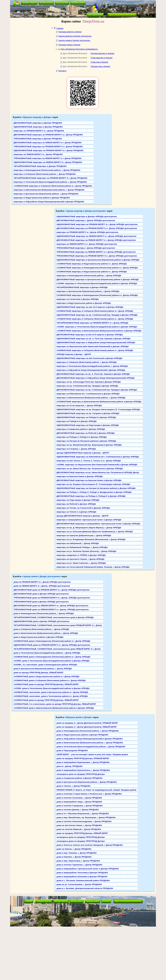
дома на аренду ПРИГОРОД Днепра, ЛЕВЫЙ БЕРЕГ (39, 672)
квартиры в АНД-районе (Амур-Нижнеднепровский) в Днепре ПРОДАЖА (49, 202)
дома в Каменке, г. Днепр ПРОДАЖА (74, 857)
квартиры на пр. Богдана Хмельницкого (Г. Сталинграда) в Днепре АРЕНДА (93, 484)
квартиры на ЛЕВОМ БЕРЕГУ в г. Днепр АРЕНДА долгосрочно (87, 244)
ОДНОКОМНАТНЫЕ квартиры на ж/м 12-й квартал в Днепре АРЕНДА (90, 307)
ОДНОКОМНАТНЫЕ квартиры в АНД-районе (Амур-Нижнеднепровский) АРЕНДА (96, 342)
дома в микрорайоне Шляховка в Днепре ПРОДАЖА (82, 876)
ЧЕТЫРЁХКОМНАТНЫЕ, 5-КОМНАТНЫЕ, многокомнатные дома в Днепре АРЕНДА (54, 617)
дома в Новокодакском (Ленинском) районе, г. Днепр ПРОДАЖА (88, 731)
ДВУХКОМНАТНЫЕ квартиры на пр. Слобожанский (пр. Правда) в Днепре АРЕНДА (97, 390)
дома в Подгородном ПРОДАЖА (72, 750)
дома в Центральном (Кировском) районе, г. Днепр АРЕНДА (43, 669)
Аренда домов (62, 3)
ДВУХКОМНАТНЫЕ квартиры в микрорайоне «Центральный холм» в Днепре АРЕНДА (98, 524)
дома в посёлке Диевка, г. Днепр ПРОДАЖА (78, 810)
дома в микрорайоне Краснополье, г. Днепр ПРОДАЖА (83, 770)
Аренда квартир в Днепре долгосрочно (75, 36)
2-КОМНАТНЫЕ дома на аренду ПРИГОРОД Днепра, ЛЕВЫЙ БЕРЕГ (46, 700)
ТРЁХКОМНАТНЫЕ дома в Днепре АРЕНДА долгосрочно (41, 602)
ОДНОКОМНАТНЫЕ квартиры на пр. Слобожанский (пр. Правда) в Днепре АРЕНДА (97, 315)
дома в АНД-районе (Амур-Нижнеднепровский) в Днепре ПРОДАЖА (90, 739)
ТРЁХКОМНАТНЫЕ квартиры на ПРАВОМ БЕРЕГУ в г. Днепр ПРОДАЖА (48, 146)
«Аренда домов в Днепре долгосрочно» (41, 576)
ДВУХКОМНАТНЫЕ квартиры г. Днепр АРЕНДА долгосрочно (86, 220)
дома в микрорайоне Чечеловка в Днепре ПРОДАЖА (82, 873)
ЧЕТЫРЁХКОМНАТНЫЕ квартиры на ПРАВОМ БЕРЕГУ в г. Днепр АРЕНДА (92, 323)
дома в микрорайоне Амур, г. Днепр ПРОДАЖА (79, 802)
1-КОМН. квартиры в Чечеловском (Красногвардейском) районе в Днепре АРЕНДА (97, 327)
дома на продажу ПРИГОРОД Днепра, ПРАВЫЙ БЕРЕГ (83, 758)
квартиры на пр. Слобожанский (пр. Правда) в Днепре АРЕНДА (87, 386)
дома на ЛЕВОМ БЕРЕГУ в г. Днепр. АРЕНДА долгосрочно (42, 586)
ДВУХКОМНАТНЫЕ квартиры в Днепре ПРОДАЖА (38, 123)
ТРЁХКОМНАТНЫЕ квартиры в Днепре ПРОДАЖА (38, 139)
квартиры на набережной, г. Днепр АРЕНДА (78, 543)
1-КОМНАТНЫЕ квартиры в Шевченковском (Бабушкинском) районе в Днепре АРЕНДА (99, 331)
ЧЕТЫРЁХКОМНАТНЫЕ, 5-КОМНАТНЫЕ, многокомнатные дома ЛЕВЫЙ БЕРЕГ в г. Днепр (57, 649)
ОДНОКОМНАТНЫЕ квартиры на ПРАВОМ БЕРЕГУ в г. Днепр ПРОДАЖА (49, 150)
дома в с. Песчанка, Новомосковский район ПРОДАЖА (83, 880)
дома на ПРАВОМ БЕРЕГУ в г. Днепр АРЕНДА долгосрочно (42, 582)
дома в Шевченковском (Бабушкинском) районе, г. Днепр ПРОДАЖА (90, 743)
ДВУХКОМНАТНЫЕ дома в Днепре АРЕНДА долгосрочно (41, 594)
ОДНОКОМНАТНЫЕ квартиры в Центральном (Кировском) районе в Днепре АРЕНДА (98, 260)
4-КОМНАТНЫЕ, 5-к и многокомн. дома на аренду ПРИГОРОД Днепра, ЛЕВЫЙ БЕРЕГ (55, 704)
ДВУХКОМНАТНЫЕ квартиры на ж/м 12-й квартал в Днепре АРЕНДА (90, 335)
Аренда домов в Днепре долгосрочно (74, 40)
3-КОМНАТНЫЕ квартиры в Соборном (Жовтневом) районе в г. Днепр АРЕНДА (95, 350)
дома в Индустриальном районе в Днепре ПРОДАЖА (82, 735)
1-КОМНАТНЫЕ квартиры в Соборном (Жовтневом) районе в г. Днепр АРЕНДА (95, 319)
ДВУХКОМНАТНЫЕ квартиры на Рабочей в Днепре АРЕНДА (86, 433)
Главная (60, 28)
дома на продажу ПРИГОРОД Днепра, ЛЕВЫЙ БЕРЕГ (82, 833)
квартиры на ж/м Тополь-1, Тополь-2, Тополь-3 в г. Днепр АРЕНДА (89, 461)
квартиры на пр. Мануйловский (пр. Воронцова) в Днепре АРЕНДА (89, 445)
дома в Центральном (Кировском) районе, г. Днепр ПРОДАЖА (87, 782)
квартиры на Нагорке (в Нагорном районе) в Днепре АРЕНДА (86, 441)
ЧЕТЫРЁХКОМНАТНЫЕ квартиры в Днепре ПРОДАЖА (40, 166)
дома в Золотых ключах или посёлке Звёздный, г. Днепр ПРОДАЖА (90, 845)
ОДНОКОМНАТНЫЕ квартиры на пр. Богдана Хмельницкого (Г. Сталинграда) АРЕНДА (98, 409)
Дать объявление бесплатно (122, 15)
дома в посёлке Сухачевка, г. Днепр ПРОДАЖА (79, 798)
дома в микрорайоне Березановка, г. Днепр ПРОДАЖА (83, 762)
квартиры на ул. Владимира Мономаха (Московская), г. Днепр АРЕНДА (91, 539)
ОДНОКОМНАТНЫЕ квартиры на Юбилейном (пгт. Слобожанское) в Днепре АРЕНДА (98, 457)
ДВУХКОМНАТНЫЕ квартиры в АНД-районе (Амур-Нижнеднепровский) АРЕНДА (96, 378)
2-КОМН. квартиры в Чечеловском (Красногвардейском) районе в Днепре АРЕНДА (97, 283)
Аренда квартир (46, 3)
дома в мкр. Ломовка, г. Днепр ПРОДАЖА (77, 853)
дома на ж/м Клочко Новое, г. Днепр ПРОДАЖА (79, 825)
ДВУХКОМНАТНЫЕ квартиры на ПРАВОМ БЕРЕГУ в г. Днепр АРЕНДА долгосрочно (97, 228)
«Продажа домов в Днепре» (79, 717)
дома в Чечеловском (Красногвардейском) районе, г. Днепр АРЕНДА (47, 653)
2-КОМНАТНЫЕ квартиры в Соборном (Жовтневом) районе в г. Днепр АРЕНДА (95, 311)
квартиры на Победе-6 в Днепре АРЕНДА (77, 421)
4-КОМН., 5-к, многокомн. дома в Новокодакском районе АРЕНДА (45, 665)
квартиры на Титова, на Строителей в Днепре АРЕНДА (83, 508)
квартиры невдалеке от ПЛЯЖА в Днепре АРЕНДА (81, 555)
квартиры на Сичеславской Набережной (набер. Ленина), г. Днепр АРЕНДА (93, 567)
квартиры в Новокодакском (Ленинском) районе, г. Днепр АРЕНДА (89, 275)
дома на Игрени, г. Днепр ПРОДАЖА (74, 849)
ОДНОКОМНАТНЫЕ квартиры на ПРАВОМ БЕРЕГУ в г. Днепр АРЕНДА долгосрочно (97, 224)
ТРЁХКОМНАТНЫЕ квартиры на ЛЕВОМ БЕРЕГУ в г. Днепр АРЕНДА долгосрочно (96, 252)
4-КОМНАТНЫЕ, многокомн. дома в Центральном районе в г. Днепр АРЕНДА (51, 692)
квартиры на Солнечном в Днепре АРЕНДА (78, 299)
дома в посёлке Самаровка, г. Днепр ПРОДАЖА (80, 806)
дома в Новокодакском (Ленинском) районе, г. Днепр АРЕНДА (44, 613)
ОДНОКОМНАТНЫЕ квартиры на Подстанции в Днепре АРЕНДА (88, 425)
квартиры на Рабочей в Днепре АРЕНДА (76, 504)
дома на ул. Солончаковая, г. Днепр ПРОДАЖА (79, 884)
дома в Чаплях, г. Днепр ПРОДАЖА (74, 786)
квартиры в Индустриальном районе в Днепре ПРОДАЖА (42, 198)
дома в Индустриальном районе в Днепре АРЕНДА (38, 637)
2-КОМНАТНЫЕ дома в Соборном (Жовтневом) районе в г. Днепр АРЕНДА (50, 680)
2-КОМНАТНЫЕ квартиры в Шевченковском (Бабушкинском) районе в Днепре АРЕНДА (99, 402)
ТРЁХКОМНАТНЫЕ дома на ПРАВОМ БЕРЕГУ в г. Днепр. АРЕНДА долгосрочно (52, 598)
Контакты (62, 71)
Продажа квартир (29, 3)
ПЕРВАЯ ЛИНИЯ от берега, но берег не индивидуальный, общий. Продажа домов (96, 790)
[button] (17, 3)
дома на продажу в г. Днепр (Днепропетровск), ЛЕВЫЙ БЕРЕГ (87, 727)
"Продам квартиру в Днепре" (102, 53)
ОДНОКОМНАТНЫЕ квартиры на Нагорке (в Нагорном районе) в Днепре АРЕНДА (96, 488)
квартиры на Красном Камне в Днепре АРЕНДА (80, 476)
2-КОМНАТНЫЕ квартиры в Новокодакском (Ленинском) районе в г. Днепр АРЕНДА (97, 295)
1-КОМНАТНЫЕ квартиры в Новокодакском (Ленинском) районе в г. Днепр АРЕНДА (97, 268)
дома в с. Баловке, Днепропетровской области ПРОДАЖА (85, 888)
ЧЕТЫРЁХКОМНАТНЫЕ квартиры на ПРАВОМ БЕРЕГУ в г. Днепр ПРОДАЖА (50, 178)
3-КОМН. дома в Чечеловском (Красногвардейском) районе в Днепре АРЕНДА (52, 661)
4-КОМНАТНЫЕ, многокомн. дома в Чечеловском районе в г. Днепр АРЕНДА (51, 696)
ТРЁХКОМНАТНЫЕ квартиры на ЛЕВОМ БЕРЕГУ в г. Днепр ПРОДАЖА (47, 158)
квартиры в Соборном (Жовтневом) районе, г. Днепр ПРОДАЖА (45, 174)
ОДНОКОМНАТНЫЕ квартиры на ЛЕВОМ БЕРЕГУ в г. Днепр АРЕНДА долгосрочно (96, 236)
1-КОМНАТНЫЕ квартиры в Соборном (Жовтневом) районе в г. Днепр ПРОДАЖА (53, 186)
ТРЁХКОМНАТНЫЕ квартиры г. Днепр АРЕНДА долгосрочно (86, 248)
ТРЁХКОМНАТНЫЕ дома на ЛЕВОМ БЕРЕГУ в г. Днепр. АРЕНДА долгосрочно (51, 609)
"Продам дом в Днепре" (100, 66)
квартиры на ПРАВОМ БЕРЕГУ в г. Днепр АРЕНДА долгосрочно (87, 232)
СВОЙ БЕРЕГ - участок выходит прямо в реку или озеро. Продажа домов (92, 754)
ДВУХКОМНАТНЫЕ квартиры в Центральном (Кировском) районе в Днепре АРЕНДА (98, 279)
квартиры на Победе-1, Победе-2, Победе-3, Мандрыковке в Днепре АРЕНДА (94, 492)
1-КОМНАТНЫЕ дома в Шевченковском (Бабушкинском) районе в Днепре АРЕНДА (54, 708)
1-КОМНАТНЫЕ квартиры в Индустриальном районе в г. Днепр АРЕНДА (92, 264)
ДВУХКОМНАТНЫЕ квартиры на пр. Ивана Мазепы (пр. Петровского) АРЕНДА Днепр (98, 472)
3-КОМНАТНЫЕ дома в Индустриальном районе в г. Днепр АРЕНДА (46, 676)
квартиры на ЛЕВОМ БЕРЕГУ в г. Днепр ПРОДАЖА (38, 154)
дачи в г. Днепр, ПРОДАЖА (70, 766)
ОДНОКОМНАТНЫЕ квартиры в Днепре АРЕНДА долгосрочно (87, 216)
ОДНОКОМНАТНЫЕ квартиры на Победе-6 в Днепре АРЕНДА (86, 417)
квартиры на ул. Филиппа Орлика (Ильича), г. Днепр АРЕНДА (86, 551)
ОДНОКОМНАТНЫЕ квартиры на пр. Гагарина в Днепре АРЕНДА (88, 413)
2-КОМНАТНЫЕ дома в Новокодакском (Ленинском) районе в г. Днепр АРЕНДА (52, 657)
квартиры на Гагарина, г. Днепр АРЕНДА (76, 449)
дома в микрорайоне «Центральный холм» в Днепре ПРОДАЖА (88, 869)
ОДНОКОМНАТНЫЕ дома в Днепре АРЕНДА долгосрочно (41, 621)
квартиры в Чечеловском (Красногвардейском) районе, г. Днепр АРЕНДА (92, 366)
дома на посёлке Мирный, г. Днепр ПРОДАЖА (79, 829)
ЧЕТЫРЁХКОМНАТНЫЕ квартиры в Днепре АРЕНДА (82, 287)
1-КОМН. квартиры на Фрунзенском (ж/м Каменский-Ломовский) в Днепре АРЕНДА (97, 465)
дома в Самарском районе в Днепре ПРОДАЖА (80, 778)
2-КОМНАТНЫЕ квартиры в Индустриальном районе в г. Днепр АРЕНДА (92, 272)
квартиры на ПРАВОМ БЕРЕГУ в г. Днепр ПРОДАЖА (39, 131)
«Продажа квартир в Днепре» (37, 117)
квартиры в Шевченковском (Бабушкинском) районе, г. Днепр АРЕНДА (91, 398)
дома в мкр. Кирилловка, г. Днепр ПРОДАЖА (78, 861)
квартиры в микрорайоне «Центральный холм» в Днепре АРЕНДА (89, 520)
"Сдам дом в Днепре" (99, 62)
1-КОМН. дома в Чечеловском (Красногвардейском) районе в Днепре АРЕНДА (52, 688)
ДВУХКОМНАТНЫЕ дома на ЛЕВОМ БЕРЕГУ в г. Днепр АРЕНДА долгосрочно (51, 606)
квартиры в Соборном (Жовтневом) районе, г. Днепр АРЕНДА (87, 362)
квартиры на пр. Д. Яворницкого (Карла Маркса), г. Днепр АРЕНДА (89, 528)
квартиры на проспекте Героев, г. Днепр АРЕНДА (80, 559)
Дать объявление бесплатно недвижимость (79, 49)
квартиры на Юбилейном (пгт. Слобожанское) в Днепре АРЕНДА (88, 394)
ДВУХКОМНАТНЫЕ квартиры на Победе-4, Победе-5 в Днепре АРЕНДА (91, 496)
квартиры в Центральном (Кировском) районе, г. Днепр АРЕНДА (88, 291)
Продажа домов (78, 3)
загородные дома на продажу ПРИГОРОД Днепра (81, 774)
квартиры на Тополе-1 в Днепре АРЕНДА (76, 512)
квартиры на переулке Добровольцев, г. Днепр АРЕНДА (84, 535)
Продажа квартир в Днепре (70, 32)
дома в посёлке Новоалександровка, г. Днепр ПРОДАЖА (84, 821)
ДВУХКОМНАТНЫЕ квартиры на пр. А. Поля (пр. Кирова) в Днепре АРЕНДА (93, 374)
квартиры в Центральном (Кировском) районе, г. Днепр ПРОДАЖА (46, 194)
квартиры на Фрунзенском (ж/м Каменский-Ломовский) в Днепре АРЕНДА (93, 346)
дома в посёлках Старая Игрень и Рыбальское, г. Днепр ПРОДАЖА (89, 794)
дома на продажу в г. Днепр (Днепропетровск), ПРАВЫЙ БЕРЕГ (87, 723)
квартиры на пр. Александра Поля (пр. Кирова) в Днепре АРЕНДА (89, 382)
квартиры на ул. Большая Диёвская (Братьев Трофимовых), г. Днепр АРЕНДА (95, 531)
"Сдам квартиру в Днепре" (101, 58)
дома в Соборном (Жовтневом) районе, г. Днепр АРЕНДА (41, 629)
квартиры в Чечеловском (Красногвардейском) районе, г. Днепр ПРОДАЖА (50, 182)
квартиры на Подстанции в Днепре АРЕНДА (78, 500)
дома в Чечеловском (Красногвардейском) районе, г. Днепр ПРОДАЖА (91, 747)
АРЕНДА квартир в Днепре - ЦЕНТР (74, 354)
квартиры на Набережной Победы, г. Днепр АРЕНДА (82, 547)
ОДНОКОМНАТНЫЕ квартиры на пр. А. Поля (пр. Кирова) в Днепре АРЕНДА (94, 339)
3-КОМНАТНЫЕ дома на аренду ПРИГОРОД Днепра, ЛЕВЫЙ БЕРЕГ (46, 684)
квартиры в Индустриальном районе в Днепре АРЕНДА (84, 303)
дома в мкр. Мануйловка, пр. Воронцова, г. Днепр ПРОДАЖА (86, 817)
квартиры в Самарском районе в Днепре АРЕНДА (81, 429)
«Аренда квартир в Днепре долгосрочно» (86, 211)
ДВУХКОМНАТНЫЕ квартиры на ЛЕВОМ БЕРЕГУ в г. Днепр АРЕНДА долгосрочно (96, 240)
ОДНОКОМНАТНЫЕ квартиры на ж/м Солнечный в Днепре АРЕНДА (89, 358)
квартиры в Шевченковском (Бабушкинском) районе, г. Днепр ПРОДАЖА (49, 190)
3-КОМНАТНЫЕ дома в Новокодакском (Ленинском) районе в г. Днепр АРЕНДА (52, 641)
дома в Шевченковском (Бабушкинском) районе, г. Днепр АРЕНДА (46, 633)
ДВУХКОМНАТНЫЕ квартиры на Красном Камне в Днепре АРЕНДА (89, 480)
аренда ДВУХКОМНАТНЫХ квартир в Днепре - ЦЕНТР (82, 516)
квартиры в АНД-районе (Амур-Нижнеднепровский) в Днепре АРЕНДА (91, 370)
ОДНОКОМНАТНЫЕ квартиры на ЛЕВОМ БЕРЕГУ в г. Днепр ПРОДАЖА (48, 162)
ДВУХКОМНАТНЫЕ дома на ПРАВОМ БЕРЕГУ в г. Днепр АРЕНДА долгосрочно (52, 590)
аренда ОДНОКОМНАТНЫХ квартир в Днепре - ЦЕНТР (83, 453)
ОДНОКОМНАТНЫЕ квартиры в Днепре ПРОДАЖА (38, 127)
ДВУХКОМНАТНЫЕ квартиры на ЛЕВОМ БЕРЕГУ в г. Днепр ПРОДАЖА (48, 143)
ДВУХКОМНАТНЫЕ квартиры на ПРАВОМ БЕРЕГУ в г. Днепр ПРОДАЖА (48, 135)
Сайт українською (95, 15)
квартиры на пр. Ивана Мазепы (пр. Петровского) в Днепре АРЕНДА (90, 468)
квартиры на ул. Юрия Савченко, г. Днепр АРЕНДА (81, 563)
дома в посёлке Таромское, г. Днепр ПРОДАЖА (79, 865)
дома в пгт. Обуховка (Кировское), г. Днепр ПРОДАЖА (83, 813)
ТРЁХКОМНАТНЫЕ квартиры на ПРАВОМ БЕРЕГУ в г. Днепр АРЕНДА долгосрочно (97, 256)
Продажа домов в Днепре (69, 45)
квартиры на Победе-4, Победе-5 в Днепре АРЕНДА (82, 437)
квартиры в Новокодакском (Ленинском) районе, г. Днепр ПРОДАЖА (47, 170)
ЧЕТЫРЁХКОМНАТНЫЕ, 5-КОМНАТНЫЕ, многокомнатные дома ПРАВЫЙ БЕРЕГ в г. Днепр (58, 625)
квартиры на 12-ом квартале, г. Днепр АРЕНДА (79, 405)
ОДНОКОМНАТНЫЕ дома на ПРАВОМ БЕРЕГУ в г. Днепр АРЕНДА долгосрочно (52, 645)
